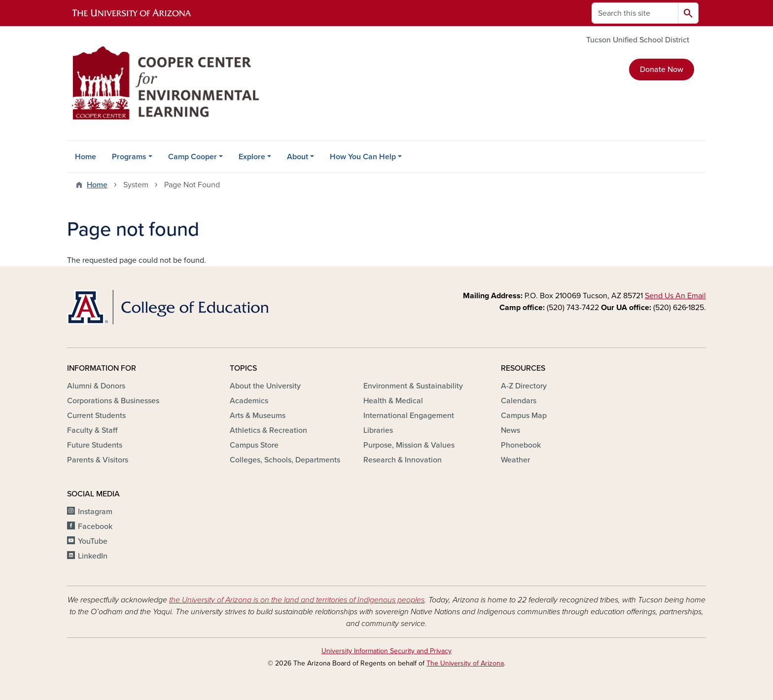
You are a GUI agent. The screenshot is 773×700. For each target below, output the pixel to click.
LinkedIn (93, 556)
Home (86, 157)
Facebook (95, 526)
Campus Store (254, 445)
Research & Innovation (403, 460)
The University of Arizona (465, 663)
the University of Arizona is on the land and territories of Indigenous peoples (297, 600)
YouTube (93, 541)
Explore (252, 157)
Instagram (95, 512)
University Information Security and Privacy (386, 651)
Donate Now (662, 70)
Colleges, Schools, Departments (285, 460)
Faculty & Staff (92, 430)
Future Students (95, 445)
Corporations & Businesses (113, 401)
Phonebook (521, 445)
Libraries (378, 430)
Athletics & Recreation (268, 430)
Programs (129, 157)
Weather (515, 460)
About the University (265, 386)
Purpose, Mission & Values (409, 445)
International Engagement (409, 416)
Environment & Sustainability (413, 386)
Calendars (519, 401)
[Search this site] (635, 13)
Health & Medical (393, 401)
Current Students (96, 416)
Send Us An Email (675, 296)
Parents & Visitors (98, 460)
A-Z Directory (524, 386)
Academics (249, 401)
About (298, 157)
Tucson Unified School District (638, 40)
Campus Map (524, 416)
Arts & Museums (258, 416)
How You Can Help (363, 157)
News (510, 430)
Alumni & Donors (96, 386)
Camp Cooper (193, 157)
